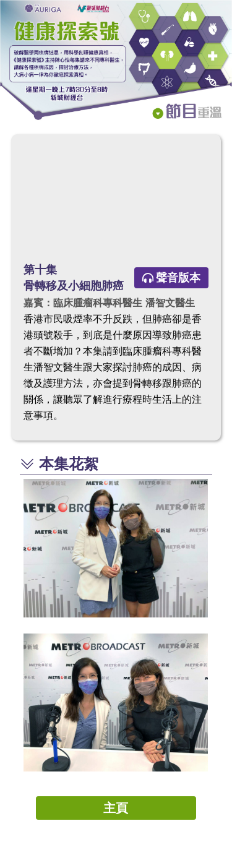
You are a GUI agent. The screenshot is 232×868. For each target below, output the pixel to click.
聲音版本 (171, 278)
